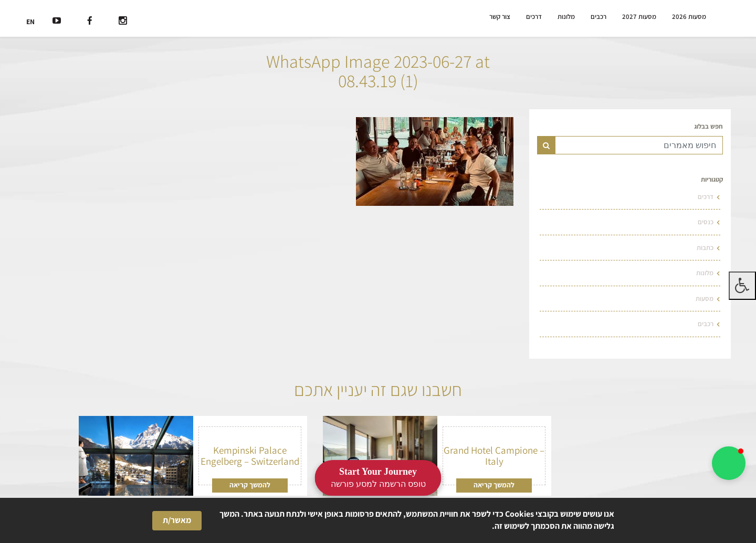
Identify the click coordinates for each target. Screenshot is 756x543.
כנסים (706, 221)
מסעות (705, 296)
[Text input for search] (639, 145)
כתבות (705, 246)
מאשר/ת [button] (177, 520)
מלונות (569, 17)
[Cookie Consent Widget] (378, 520)
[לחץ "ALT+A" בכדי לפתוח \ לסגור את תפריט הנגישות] (742, 286)
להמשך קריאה (494, 482)
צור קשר (503, 17)
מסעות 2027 (640, 17)
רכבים (601, 17)
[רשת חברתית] (125, 22)
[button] (729, 463)
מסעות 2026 (688, 17)
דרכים (537, 17)
